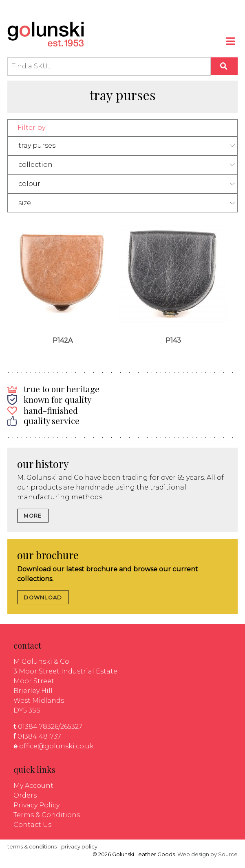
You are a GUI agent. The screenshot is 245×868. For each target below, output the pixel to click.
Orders (25, 795)
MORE (33, 516)
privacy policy (79, 847)
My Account (33, 786)
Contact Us (32, 825)
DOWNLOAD (43, 598)
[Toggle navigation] (231, 42)
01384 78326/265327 (50, 727)
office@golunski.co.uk (56, 746)
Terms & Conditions (47, 815)
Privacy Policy (36, 805)
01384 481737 (39, 736)
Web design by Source (207, 854)
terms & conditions (32, 847)
